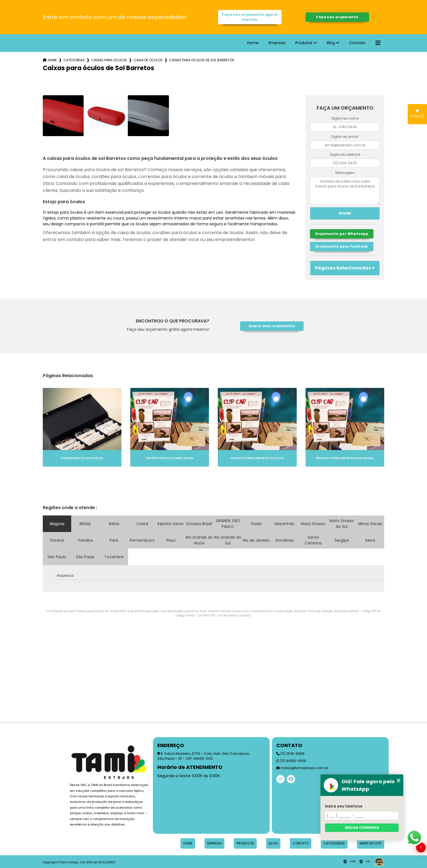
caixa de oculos (148, 60)
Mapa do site (371, 843)
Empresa (277, 43)
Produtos (304, 43)
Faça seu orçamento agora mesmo (250, 17)
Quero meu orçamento (272, 326)
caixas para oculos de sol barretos (202, 60)
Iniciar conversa (362, 828)
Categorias (74, 60)
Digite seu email (345, 137)
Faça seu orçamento (337, 17)
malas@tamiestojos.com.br (302, 768)
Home (253, 43)
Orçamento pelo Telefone (342, 246)
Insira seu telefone (344, 806)
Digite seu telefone (345, 154)
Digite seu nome (345, 118)
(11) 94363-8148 (291, 761)
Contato (357, 43)
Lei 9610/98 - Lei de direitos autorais (225, 616)
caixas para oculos (109, 60)
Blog (331, 43)
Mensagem (345, 173)
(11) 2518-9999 (290, 754)
